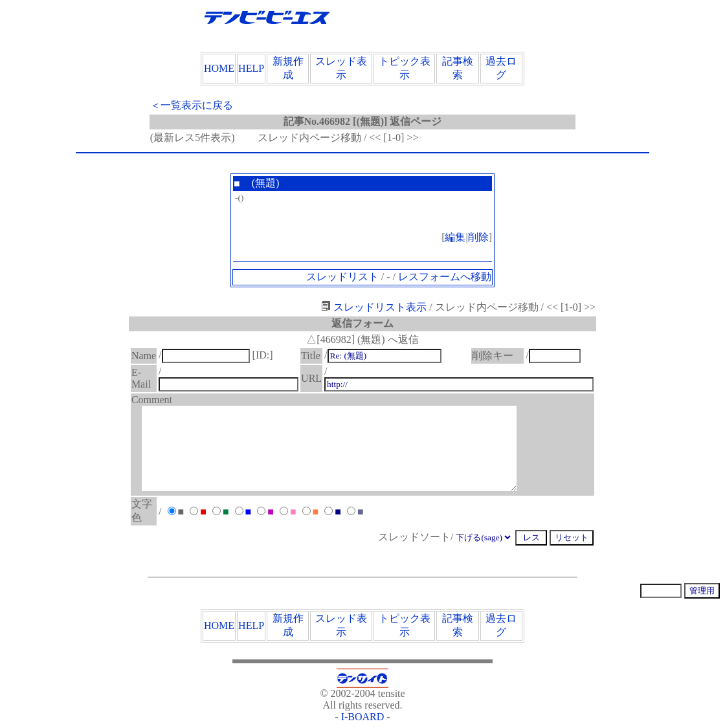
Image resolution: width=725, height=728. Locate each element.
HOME (219, 68)
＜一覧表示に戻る (192, 105)
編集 (455, 237)
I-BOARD (363, 717)
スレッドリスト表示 (374, 307)
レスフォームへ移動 (445, 277)
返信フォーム (362, 323)
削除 (478, 237)
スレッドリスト (342, 277)
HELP (251, 68)
